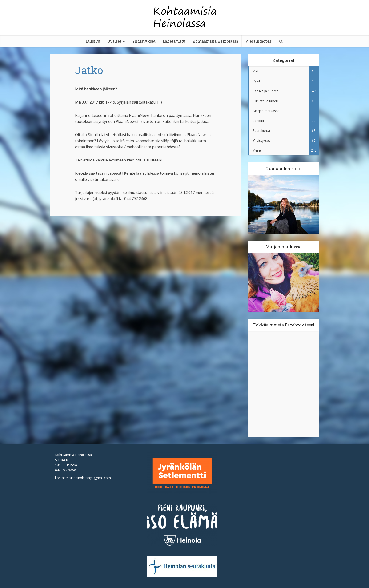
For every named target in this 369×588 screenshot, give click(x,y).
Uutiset (114, 41)
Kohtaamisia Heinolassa (215, 41)
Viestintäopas (258, 41)
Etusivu (93, 41)
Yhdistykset (144, 41)
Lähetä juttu (174, 41)
